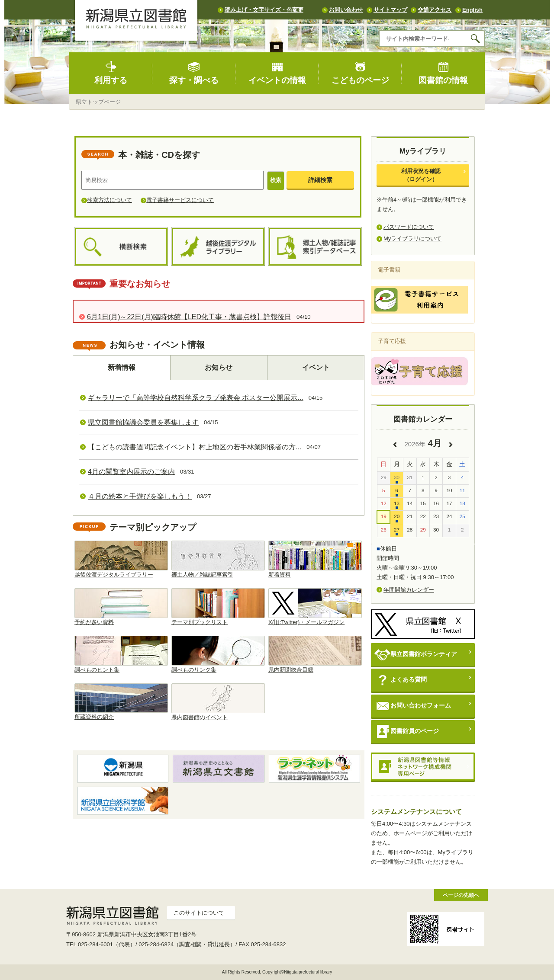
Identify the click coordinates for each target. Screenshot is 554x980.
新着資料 (315, 559)
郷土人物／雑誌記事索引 (218, 559)
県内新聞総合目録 (315, 654)
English (472, 10)
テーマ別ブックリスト (218, 607)
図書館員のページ (407, 732)
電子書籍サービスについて (180, 200)
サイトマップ (390, 10)
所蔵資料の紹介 (121, 702)
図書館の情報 (443, 73)
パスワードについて (409, 227)
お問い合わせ (346, 10)
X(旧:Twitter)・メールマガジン (315, 607)
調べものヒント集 (121, 654)
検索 (276, 180)
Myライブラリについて (412, 239)
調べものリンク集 (218, 654)
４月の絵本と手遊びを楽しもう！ (140, 496)
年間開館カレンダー (409, 590)
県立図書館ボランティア (416, 655)
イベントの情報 (277, 73)
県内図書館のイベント (218, 702)
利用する (111, 73)
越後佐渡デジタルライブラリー (121, 559)
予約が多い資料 (121, 607)
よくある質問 (401, 680)
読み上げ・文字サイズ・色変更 (264, 10)
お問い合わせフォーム (413, 706)
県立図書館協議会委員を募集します (143, 422)
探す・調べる (194, 73)
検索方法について (110, 200)
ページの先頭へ (461, 895)
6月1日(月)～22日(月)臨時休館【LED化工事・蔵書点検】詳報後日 (189, 317)
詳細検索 (320, 180)
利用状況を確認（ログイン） (421, 175)
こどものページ (360, 73)
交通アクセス (435, 10)
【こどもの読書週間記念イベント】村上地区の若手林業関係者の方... (195, 447)
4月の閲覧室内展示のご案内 (131, 472)
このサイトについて (199, 913)
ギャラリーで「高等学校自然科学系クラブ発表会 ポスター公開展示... (196, 398)
